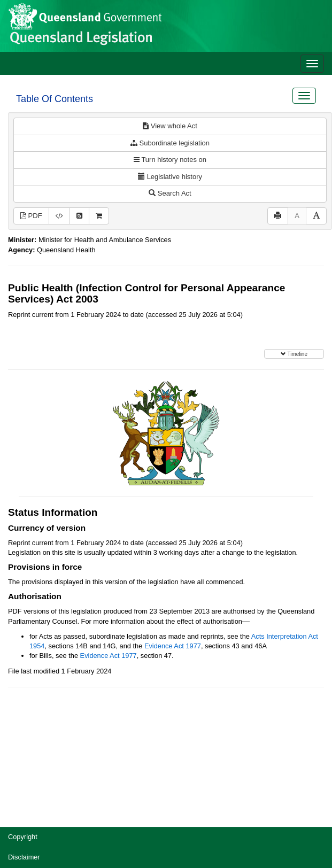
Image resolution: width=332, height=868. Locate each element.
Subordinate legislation (170, 143)
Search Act (170, 193)
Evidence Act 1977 (173, 646)
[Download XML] (59, 216)
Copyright (23, 837)
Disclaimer (24, 857)
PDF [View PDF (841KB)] (31, 216)
